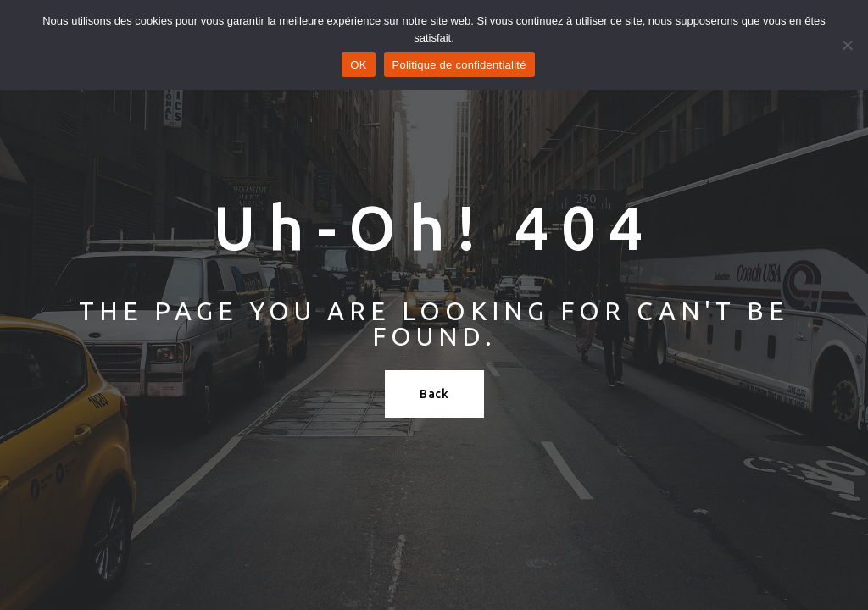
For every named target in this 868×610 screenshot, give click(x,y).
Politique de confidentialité (459, 65)
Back (434, 394)
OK (358, 65)
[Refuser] (847, 45)
